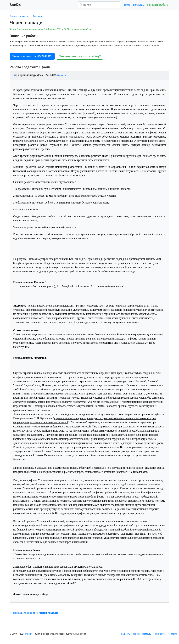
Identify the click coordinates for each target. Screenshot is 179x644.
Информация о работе (34, 613)
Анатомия (38, 16)
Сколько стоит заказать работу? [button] (80, 56)
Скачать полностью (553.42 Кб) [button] (32, 56)
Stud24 (29, 634)
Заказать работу (157, 5)
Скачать (61, 75)
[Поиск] (99, 5)
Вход (127, 5)
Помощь (139, 5)
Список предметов (19, 16)
